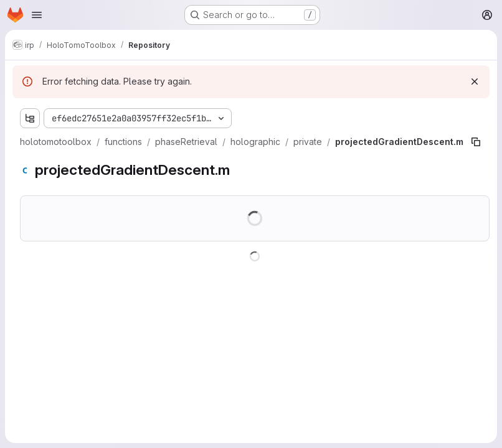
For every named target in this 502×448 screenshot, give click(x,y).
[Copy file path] (476, 142)
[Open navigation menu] (37, 15)
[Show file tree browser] (30, 118)
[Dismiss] (475, 82)
